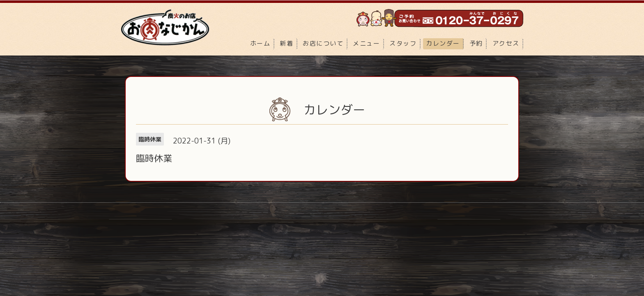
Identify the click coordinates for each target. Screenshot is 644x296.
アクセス (506, 43)
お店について (323, 43)
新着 (286, 43)
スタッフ (403, 43)
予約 (476, 43)
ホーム (260, 43)
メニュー (366, 43)
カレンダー (443, 43)
